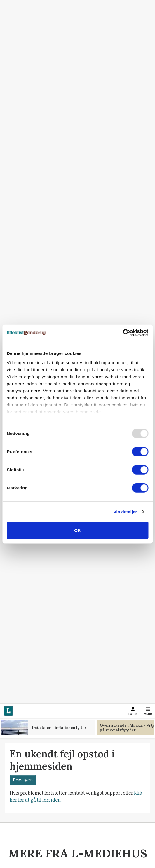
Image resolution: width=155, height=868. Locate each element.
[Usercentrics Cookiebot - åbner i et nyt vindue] (123, 333)
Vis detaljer (125, 512)
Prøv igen (23, 780)
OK (77, 530)
